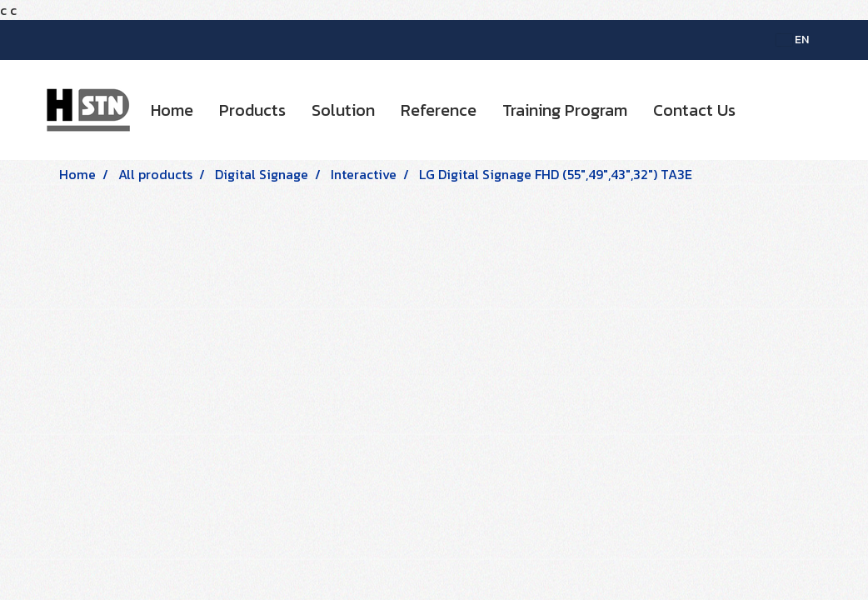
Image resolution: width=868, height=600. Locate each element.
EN (793, 40)
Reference (439, 110)
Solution (343, 110)
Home (172, 110)
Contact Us (694, 110)
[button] (763, 110)
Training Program (565, 110)
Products (252, 110)
